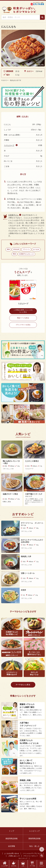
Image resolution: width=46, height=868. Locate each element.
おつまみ (36, 249)
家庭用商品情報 (12, 839)
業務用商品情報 (34, 839)
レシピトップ (34, 831)
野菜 (14, 254)
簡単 (8, 249)
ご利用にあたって (14, 856)
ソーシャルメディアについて (32, 853)
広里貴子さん (13, 215)
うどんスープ (9, 145)
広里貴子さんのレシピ (26, 254)
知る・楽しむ (34, 846)
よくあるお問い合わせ (12, 853)
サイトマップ (23, 858)
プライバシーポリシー (31, 856)
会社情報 (12, 846)
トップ (12, 831)
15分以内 (16, 249)
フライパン (26, 249)
